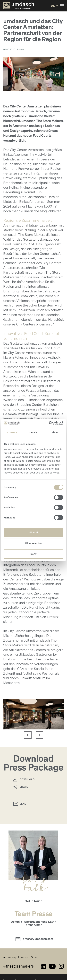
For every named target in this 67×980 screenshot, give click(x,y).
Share (24, 787)
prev (26, 735)
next (41, 735)
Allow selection (33, 543)
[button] (54, 6)
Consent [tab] (12, 432)
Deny (34, 554)
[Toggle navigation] (62, 6)
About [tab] (55, 432)
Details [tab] (33, 432)
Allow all (34, 532)
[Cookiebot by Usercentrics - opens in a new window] (49, 423)
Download (27, 779)
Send (23, 804)
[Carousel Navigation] (33, 735)
